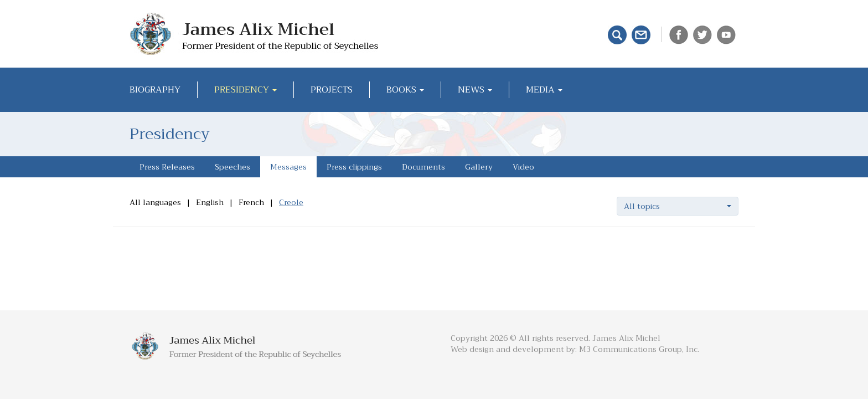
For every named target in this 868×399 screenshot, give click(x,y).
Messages (288, 167)
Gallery (479, 167)
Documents (423, 167)
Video (523, 167)
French (251, 202)
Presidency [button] (246, 90)
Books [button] (405, 90)
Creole (291, 202)
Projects (332, 90)
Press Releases (167, 167)
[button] (678, 206)
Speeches (232, 167)
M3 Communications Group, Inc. (639, 349)
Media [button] (544, 90)
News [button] (475, 90)
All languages (155, 202)
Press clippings (354, 167)
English (210, 202)
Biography (155, 90)
